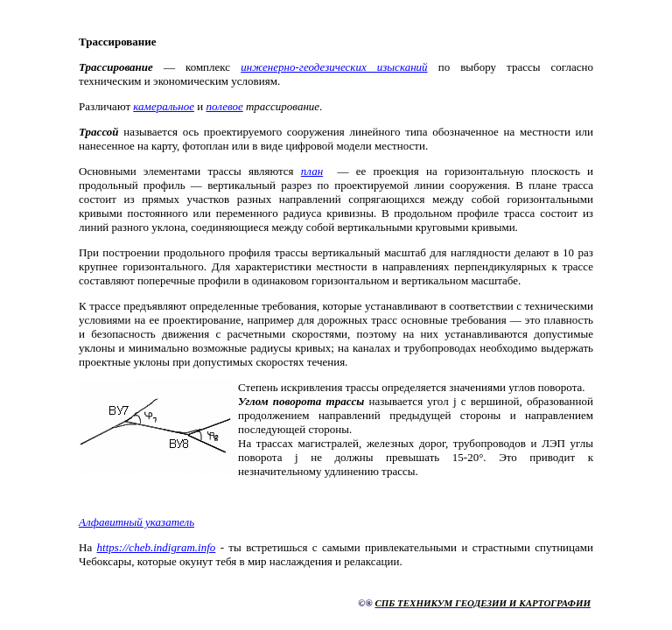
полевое (224, 106)
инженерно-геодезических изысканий (334, 67)
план (312, 171)
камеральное (164, 106)
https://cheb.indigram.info (157, 547)
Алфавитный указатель (136, 522)
